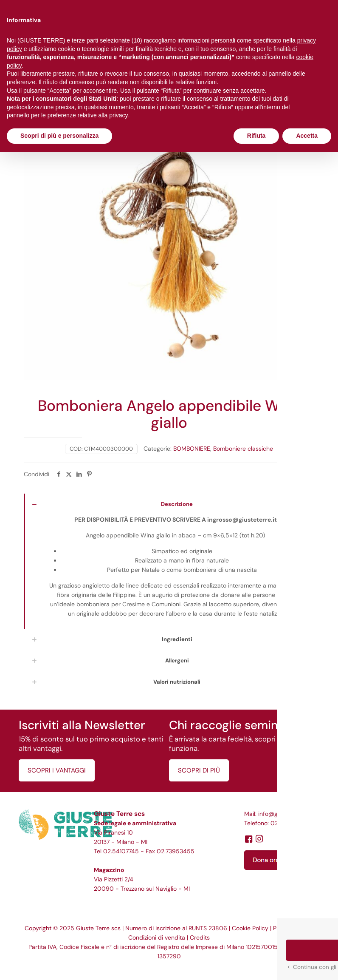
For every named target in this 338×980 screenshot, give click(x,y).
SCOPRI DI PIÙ (199, 770)
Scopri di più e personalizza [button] (59, 136)
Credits (200, 937)
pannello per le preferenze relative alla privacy (68, 115)
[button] (313, 955)
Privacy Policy (292, 928)
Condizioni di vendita (157, 937)
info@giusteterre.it (283, 814)
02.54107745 (121, 851)
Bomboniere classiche (243, 449)
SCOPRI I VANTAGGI (57, 770)
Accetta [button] (307, 136)
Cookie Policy (250, 928)
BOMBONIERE (192, 449)
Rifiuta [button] (256, 136)
